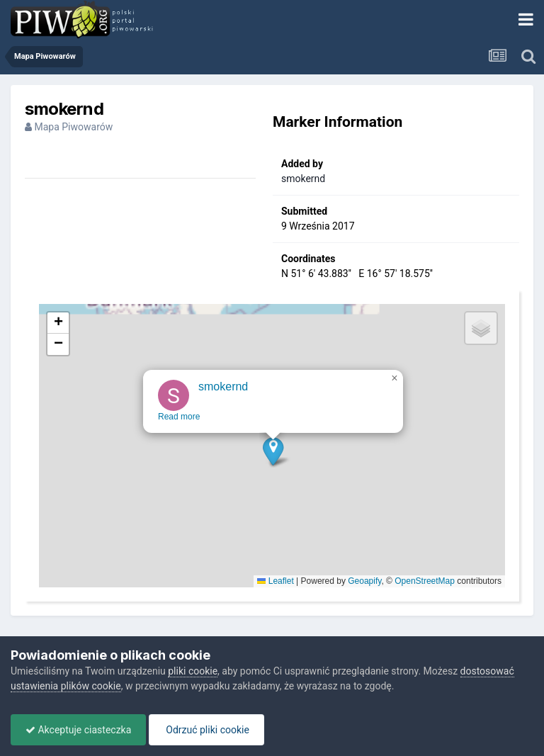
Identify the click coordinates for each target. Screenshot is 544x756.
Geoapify (364, 581)
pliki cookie (193, 671)
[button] (274, 460)
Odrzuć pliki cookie (206, 730)
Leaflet (275, 581)
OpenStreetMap (425, 581)
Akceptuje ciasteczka (78, 730)
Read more (180, 426)
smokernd (303, 179)
